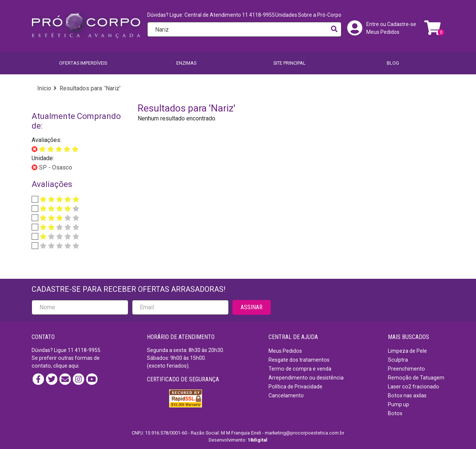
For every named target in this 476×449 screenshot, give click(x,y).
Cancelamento (286, 395)
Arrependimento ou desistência (306, 378)
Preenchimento (406, 369)
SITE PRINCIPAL (290, 63)
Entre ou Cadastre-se (391, 24)
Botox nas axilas (407, 395)
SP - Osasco (55, 167)
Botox (395, 413)
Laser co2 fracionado (414, 387)
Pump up (398, 404)
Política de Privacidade (295, 387)
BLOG (393, 63)
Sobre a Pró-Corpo (320, 15)
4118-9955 (88, 350)
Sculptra (398, 360)
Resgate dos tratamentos (299, 360)
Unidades (286, 15)
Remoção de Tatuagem (416, 378)
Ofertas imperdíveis (83, 63)
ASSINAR (252, 307)
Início (44, 88)
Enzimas (186, 63)
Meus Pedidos (383, 32)
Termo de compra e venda (300, 369)
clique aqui (66, 366)
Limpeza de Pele (407, 351)
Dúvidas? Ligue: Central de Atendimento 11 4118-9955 (211, 15)
